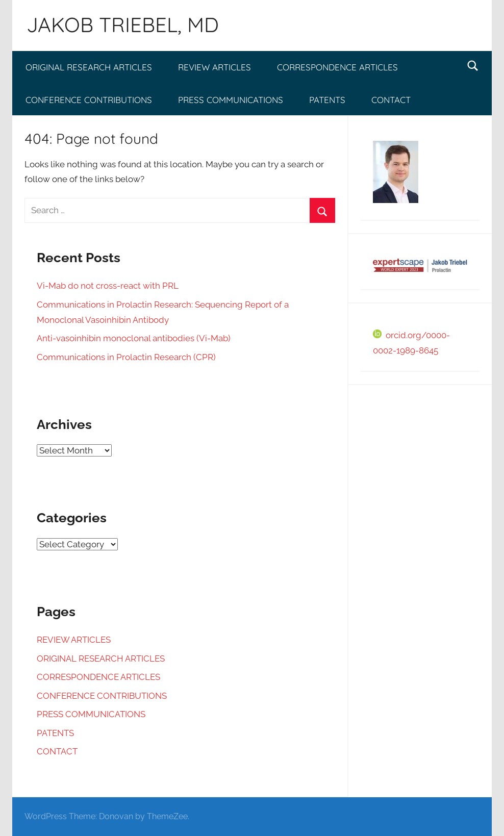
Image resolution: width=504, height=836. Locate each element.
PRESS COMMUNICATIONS (231, 100)
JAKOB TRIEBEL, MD (123, 24)
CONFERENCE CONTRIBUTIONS (89, 100)
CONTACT (391, 100)
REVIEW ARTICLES (215, 67)
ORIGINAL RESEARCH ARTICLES (89, 67)
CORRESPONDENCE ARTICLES (337, 67)
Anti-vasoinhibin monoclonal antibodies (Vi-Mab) (134, 338)
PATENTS (327, 100)
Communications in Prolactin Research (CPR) (126, 357)
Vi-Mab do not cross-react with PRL (108, 286)
